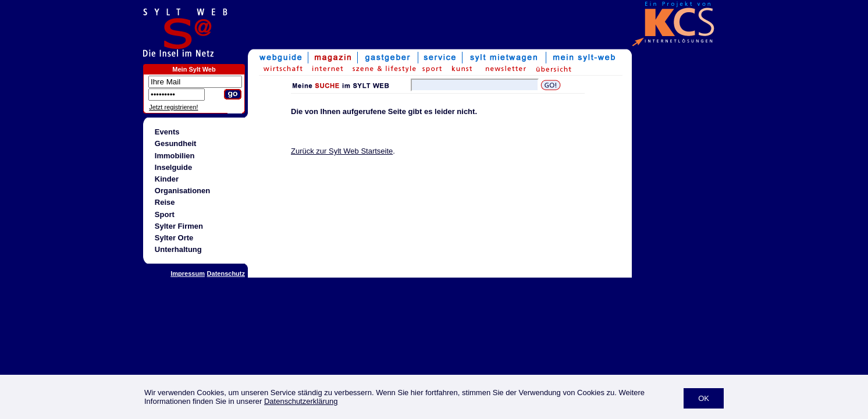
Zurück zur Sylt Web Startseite (342, 151)
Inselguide (173, 167)
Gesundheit (176, 143)
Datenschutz (226, 274)
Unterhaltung (178, 249)
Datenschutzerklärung (301, 401)
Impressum (188, 274)
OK (704, 398)
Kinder (167, 179)
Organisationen (182, 191)
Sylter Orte (174, 238)
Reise (165, 202)
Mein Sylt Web (194, 69)
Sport (165, 214)
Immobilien (175, 156)
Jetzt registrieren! (173, 107)
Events (167, 132)
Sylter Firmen (179, 226)
